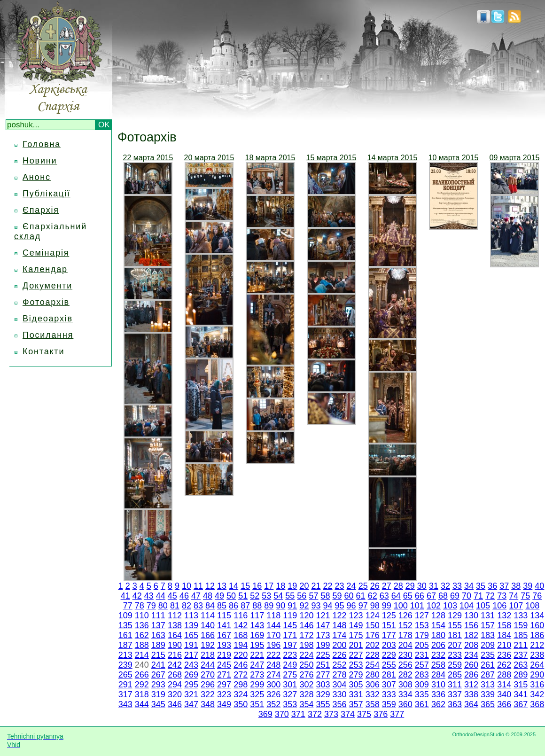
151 (389, 625)
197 (290, 645)
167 (224, 635)
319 (158, 694)
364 (471, 704)
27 (387, 586)
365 (488, 704)
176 (373, 635)
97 (363, 606)
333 (389, 694)
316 (537, 685)
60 (349, 596)
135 (125, 625)
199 (323, 645)
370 (282, 714)
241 (158, 665)
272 (241, 675)
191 (191, 645)
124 (373, 616)
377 (397, 714)
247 (257, 665)
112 (175, 616)
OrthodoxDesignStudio (478, 734)
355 (323, 704)
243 (191, 665)
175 (356, 635)
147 (323, 625)
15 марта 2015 (331, 158)
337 (455, 694)
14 (234, 586)
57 (313, 596)
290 (537, 675)
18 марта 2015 (270, 158)
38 (516, 586)
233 (455, 655)
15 (245, 586)
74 (514, 596)
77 (128, 606)
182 (471, 635)
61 (361, 596)
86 (234, 606)
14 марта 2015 (393, 158)
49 (219, 596)
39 (528, 586)
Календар (45, 269)
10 (187, 586)
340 (504, 694)
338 (471, 694)
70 (467, 596)
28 (398, 586)
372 (315, 714)
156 (471, 625)
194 (241, 645)
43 (149, 596)
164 (175, 635)
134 (537, 616)
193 (224, 645)
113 (191, 616)
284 (438, 675)
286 (471, 675)
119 (290, 616)
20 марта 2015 (209, 158)
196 (273, 645)
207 (455, 645)
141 (224, 625)
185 (521, 635)
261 (488, 665)
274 (273, 675)
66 (420, 596)
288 (504, 675)
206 (438, 645)
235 (488, 655)
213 (125, 655)
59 (337, 596)
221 (257, 655)
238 (537, 655)
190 (175, 645)
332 (373, 694)
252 (339, 665)
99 (387, 606)
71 (478, 596)
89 (269, 606)
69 (455, 596)
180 (438, 635)
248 (273, 665)
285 (455, 675)
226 (340, 655)
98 (375, 606)
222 (273, 655)
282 (405, 675)
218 (208, 655)
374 (348, 714)
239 (125, 665)
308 (405, 685)
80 (163, 606)
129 (455, 616)
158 (504, 625)
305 (356, 685)
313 (488, 685)
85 (222, 606)
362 (438, 704)
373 (331, 714)
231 (422, 655)
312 (471, 685)
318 (142, 694)
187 (125, 645)
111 (158, 616)
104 (467, 606)
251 (323, 665)
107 (516, 606)
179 (422, 635)
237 (521, 655)
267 (158, 675)
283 (422, 675)
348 (208, 704)
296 (208, 685)
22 (327, 586)
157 (488, 625)
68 (443, 596)
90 (280, 606)
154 (438, 625)
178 (405, 635)
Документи (47, 286)
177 (389, 635)
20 (304, 586)
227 (356, 655)
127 (422, 616)
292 (142, 685)
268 (175, 675)
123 (356, 616)
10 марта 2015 (454, 158)
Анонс (37, 177)
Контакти (43, 351)
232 (438, 655)
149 (356, 625)
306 (373, 685)
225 (323, 655)
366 (504, 704)
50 (231, 596)
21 (316, 586)
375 (364, 714)
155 (455, 625)
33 (457, 586)
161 (125, 635)
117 (257, 616)
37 (504, 586)
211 (521, 645)
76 (537, 596)
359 (389, 704)
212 (537, 645)
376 (381, 714)
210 (504, 645)
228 (373, 655)
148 (340, 625)
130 (471, 616)
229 (389, 655)
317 (125, 694)
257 (422, 665)
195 (257, 645)
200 (340, 645)
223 (290, 655)
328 (306, 694)
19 (292, 586)
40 (539, 586)
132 (504, 616)
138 (175, 625)
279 (356, 675)
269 (191, 675)
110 (142, 616)
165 (191, 635)
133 (521, 616)
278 (340, 675)
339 (488, 694)
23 (340, 586)
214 (142, 655)
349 (224, 704)
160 (537, 625)
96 (351, 606)
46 (184, 596)
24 (351, 586)
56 (302, 596)
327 (290, 694)
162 (142, 635)
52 (255, 596)
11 (198, 586)
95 (340, 606)
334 (405, 694)
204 (405, 645)
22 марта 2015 (148, 158)
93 (316, 606)
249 (290, 665)
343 (125, 704)
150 (373, 625)
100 (401, 606)
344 (142, 704)
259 (455, 665)
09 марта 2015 (515, 158)
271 (224, 675)
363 (455, 704)
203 (389, 645)
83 (198, 606)
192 (208, 645)
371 (298, 714)
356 (340, 704)
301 (290, 685)
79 (151, 606)
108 (532, 606)
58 (325, 596)
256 (405, 665)
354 (306, 704)
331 (356, 694)
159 (521, 625)
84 (210, 606)
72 (490, 596)
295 (191, 685)
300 (273, 685)
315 (521, 685)
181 (455, 635)
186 (537, 635)
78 (140, 606)
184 (504, 635)
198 (306, 645)
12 (210, 586)
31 (434, 586)
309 (422, 685)
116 (241, 616)
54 (278, 596)
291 (125, 685)
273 (257, 675)
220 (241, 655)
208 (471, 645)
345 (158, 704)
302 (306, 685)
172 (306, 635)
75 (525, 596)
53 (266, 596)
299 (257, 685)
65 (408, 596)
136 (142, 625)
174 (340, 635)
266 (142, 675)
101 (417, 606)
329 (323, 694)
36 (492, 586)
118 (273, 616)
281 (389, 675)
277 (323, 675)
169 (257, 635)
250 (306, 665)
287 (488, 675)
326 (273, 694)
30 (422, 586)
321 (191, 694)
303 (323, 685)
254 (373, 665)
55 (290, 596)
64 (396, 596)
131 (488, 616)
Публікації (47, 194)
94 (327, 606)
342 (537, 694)
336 (438, 694)
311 (455, 685)
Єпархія (41, 210)
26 (375, 586)
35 (481, 586)
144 (273, 625)
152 (405, 625)
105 (483, 606)
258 (438, 665)
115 (224, 616)
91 (292, 606)
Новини (40, 161)
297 (224, 685)
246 (241, 665)
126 (405, 616)
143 (257, 625)
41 (125, 596)
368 (537, 704)
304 (340, 685)
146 (306, 625)
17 (269, 586)
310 (438, 685)
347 (191, 704)
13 (222, 586)
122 (340, 616)
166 (208, 635)
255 (389, 665)
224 (306, 655)
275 (290, 675)
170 (273, 635)
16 (257, 586)
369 (265, 714)
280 (373, 675)
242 (175, 665)
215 (158, 655)
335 (422, 694)
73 (502, 596)
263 (521, 665)
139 (191, 625)
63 (384, 596)
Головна (42, 144)
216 (175, 655)
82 (187, 606)
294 (175, 685)
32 (445, 586)
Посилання (48, 335)
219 (224, 655)
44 (161, 596)
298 (241, 685)
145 (290, 625)
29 (410, 586)
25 (363, 586)
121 (323, 616)
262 (504, 665)
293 (158, 685)
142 (241, 625)
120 (306, 616)
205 (422, 645)
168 (241, 635)
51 (243, 596)
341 (521, 694)
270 (208, 675)
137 (158, 625)
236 (504, 655)
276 (306, 675)
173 (323, 635)
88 (257, 606)
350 (241, 704)
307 (389, 685)
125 (389, 616)
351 (257, 704)
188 (142, 645)
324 (241, 694)
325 (257, 694)
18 (280, 586)
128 (438, 616)
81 (175, 606)
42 (137, 596)
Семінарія (46, 253)
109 (125, 616)
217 (191, 655)
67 (431, 596)
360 (405, 704)
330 (340, 694)
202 (373, 645)
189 (158, 645)
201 (356, 645)
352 (273, 704)
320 (175, 694)
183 (488, 635)
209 (488, 645)
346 (175, 704)
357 (356, 704)
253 (356, 665)
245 (224, 665)
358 (373, 704)
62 (373, 596)
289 (521, 675)
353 (290, 704)
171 (290, 635)
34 (469, 586)
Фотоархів (46, 302)
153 (422, 625)
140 (208, 625)
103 (450, 606)
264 (537, 665)
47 (196, 596)
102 (434, 606)
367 (521, 704)
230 (405, 655)
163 (158, 635)
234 (471, 655)
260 (471, 665)
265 (125, 675)
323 (224, 694)
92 (304, 606)
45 (172, 596)
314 (504, 685)
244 (208, 665)
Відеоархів (48, 319)
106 (499, 606)
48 (208, 596)
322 (208, 694)
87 (245, 606)
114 (208, 616)
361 (422, 704)
